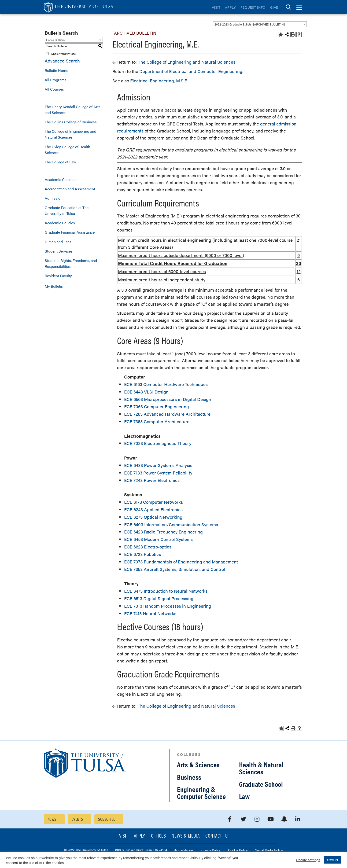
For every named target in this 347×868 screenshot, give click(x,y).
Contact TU (217, 836)
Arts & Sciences (198, 764)
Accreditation (184, 850)
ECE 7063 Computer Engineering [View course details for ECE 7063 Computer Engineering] (157, 406)
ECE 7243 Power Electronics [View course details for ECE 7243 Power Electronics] (152, 480)
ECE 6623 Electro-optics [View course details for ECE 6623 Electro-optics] (148, 547)
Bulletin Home (56, 70)
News (52, 819)
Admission (54, 198)
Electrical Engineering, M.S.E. (159, 81)
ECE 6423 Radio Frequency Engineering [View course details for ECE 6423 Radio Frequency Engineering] (163, 532)
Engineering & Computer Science (201, 793)
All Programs (56, 80)
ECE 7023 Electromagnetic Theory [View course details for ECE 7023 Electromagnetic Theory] (158, 443)
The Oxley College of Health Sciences (67, 150)
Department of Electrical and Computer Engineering (191, 71)
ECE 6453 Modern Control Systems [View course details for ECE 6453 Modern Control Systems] (158, 539)
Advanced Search (62, 61)
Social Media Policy (269, 850)
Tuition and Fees (58, 242)
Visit (216, 7)
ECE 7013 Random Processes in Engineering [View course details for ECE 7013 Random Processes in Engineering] (168, 606)
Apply (230, 7)
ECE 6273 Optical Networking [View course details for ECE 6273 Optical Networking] (153, 517)
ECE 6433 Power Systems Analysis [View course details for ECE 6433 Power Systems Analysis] (158, 465)
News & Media (186, 836)
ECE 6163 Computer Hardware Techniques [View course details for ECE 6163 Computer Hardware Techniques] (166, 384)
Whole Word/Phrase (63, 54)
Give (274, 7)
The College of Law (60, 162)
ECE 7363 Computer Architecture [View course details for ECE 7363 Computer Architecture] (157, 421)
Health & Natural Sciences (261, 768)
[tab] (288, 7)
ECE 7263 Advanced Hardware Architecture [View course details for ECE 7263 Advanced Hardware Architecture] (167, 414)
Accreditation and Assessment (70, 189)
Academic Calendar (61, 179)
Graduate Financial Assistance (70, 232)
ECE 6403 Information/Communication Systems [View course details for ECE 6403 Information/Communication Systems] (171, 524)
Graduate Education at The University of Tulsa (67, 210)
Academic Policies (60, 223)
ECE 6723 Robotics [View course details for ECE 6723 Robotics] (142, 554)
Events (77, 819)
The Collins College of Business (71, 122)
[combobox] (260, 24)
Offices (159, 836)
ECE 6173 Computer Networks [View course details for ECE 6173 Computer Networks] (153, 502)
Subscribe (107, 819)
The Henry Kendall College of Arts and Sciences (73, 110)
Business (189, 777)
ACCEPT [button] (332, 860)
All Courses (54, 89)
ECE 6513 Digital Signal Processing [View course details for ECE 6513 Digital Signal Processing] (159, 598)
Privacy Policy (210, 850)
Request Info (253, 7)
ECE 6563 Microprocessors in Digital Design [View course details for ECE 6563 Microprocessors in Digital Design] (168, 399)
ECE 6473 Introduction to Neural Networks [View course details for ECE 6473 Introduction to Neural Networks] (166, 591)
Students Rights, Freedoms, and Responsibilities (71, 263)
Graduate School (261, 784)
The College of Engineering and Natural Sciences (70, 134)
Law (244, 796)
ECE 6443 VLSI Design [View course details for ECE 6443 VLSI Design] (146, 392)
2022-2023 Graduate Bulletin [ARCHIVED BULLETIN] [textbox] (250, 24)
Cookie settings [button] (308, 860)
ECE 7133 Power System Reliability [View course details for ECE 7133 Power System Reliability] (158, 473)
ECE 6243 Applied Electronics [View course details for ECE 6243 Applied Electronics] (153, 509)
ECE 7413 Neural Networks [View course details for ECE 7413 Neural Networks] (150, 613)
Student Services (59, 251)
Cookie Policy (238, 850)
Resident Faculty (58, 276)
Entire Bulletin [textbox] (55, 40)
